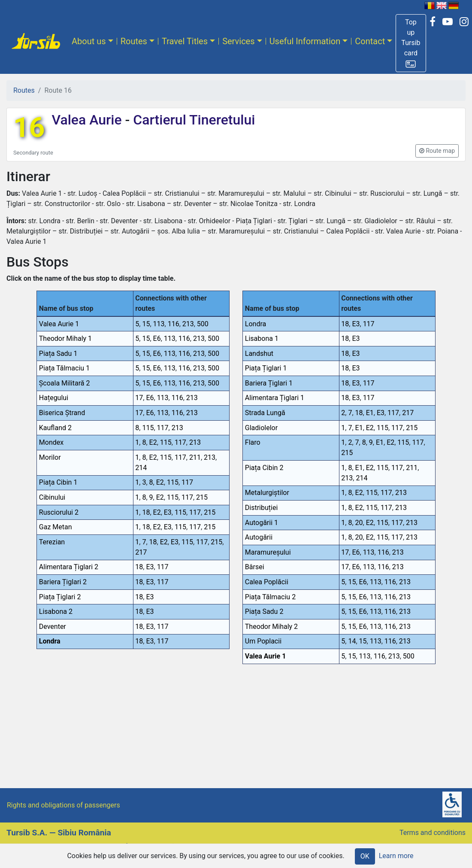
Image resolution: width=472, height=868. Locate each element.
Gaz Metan (56, 527)
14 (352, 641)
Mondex (51, 442)
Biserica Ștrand (62, 413)
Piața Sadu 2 (264, 612)
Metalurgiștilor (267, 493)
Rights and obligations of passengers (64, 805)
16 (29, 128)
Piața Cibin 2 (264, 468)
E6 (157, 338)
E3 (168, 512)
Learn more (396, 856)
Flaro (253, 442)
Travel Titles (185, 41)
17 (139, 398)
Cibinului (52, 497)
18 (146, 512)
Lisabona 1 (262, 338)
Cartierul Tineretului (192, 120)
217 (141, 552)
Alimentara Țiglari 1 (275, 398)
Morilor (50, 457)
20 (359, 523)
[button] (411, 43)
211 (195, 457)
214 (141, 468)
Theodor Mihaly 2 (271, 627)
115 (148, 428)
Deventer (53, 627)
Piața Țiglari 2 (60, 597)
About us (89, 41)
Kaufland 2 (55, 428)
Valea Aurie (88, 120)
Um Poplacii (263, 641)
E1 (370, 413)
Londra (50, 641)
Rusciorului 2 (59, 512)
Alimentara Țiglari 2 (69, 567)
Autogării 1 (262, 523)
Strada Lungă (265, 413)
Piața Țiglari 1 (266, 368)
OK (365, 856)
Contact (370, 41)
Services (238, 41)
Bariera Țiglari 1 (269, 383)
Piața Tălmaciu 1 (64, 368)
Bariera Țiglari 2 (63, 582)
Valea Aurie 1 (59, 324)
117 (163, 428)
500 (203, 324)
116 (174, 324)
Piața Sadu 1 (58, 354)
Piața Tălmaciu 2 (270, 597)
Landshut (259, 354)
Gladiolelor (261, 428)
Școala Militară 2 (65, 383)
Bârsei (255, 567)
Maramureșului (268, 552)
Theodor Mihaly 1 (65, 338)
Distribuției (262, 508)
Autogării (259, 537)
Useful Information (305, 41)
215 (202, 497)
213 (188, 324)
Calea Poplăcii (267, 582)
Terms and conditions (433, 833)
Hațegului (54, 398)
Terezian (52, 542)
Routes (134, 41)
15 (146, 324)
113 (159, 324)
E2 (153, 442)
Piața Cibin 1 (58, 482)
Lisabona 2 (56, 612)
